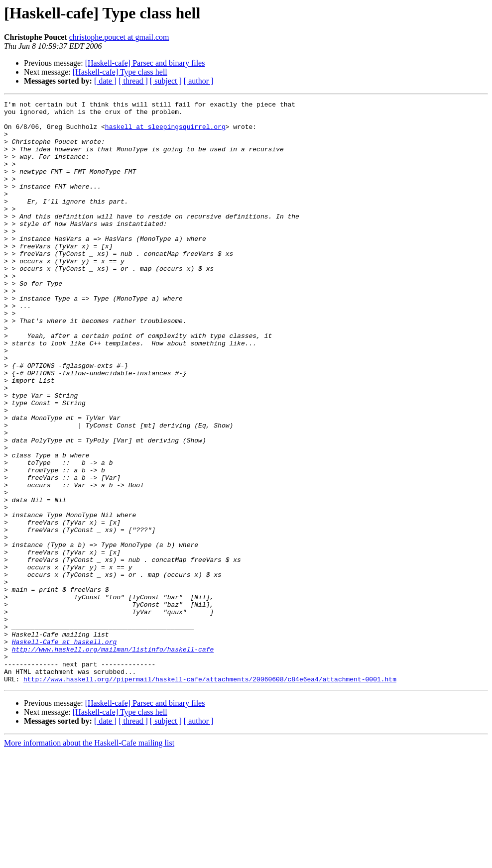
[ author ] (199, 81)
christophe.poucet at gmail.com (119, 37)
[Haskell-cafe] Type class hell (120, 72)
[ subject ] (166, 81)
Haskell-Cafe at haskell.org (64, 751)
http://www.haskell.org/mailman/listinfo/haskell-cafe (113, 759)
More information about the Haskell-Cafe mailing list (89, 859)
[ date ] (105, 81)
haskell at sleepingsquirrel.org (165, 132)
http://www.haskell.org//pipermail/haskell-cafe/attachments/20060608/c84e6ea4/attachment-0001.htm (210, 795)
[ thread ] (133, 81)
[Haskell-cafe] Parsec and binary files (145, 63)
